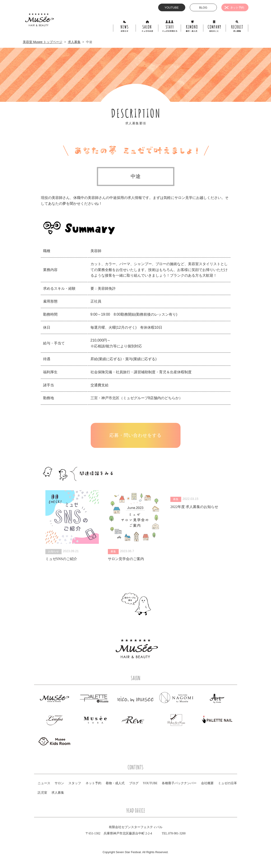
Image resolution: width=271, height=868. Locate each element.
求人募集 (74, 42)
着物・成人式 (115, 783)
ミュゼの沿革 (227, 783)
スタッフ (75, 783)
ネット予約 (93, 783)
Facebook (170, 656)
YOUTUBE (150, 783)
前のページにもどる (136, 604)
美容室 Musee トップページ (43, 42)
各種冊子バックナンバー (179, 783)
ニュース (44, 783)
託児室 (42, 793)
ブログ (134, 783)
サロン (59, 783)
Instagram (180, 656)
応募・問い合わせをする (135, 435)
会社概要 (207, 783)
